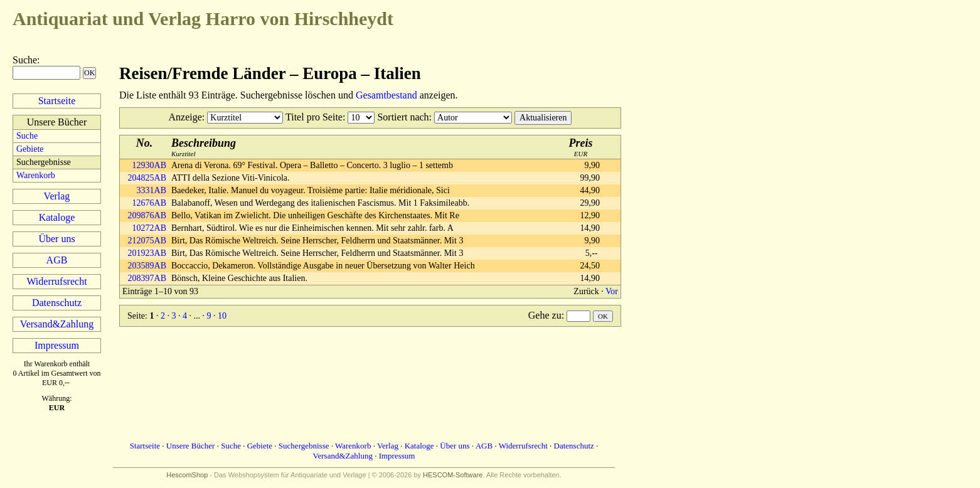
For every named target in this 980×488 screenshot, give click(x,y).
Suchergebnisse (304, 446)
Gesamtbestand (386, 95)
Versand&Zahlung (57, 324)
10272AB (149, 228)
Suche (25, 60)
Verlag (57, 196)
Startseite (57, 101)
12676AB (149, 203)
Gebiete (30, 149)
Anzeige (185, 117)
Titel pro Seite (314, 117)
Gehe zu (545, 315)
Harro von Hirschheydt (203, 19)
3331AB (152, 190)
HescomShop (187, 475)
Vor (612, 291)
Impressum (57, 345)
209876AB (147, 215)
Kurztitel (204, 147)
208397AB (147, 278)
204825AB (147, 178)
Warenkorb (36, 175)
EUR (581, 147)
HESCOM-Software (453, 475)
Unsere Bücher (191, 446)
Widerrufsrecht (56, 281)
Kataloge (57, 217)
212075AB (147, 241)
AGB (57, 260)
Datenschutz (57, 303)
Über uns (56, 239)
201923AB (147, 253)
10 (222, 316)
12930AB (149, 165)
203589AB (147, 266)
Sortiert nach (403, 117)
